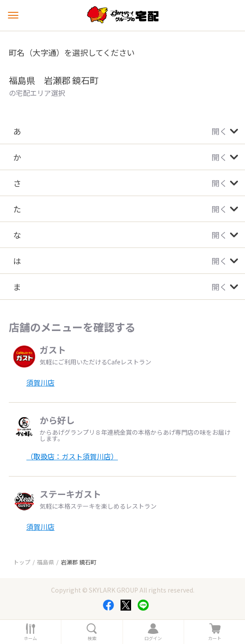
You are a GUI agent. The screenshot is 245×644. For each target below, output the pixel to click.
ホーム (30, 638)
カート (215, 638)
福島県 (46, 562)
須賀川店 (40, 382)
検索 (92, 638)
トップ (22, 562)
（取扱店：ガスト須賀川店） (72, 456)
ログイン (153, 638)
